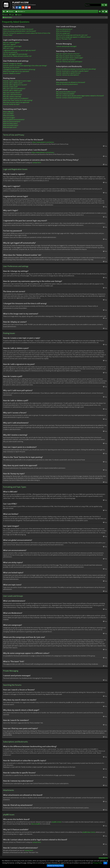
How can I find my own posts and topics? (69, 62)
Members (21, 11)
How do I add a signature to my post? (15, 85)
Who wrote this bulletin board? (66, 92)
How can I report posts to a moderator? (16, 98)
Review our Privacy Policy (55, 866)
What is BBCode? (8, 112)
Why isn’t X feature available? (65, 94)
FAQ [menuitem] (100, 12)
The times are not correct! (11, 67)
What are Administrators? (64, 29)
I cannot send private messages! (66, 46)
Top (106, 146)
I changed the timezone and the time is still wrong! (19, 69)
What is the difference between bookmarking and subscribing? (76, 69)
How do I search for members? (66, 60)
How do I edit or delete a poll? (13, 90)
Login (13, 15)
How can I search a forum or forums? (68, 54)
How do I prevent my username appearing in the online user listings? (25, 66)
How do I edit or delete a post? (13, 83)
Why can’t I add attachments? (13, 94)
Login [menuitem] (103, 12)
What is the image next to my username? (16, 71)
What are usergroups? (63, 33)
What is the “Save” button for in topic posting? (18, 100)
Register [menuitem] (107, 12)
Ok (105, 863)
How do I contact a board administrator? (69, 98)
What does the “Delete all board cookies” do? (17, 56)
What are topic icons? (10, 127)
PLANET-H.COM (20, 2)
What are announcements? (12, 121)
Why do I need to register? (11, 42)
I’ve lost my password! (10, 52)
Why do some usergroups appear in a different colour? (73, 37)
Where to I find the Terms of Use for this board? (18, 29)
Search (103, 5)
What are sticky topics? (10, 123)
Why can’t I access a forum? (12, 93)
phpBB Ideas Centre (89, 832)
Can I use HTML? (8, 114)
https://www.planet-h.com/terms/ (43, 142)
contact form (37, 162)
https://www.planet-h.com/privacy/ (43, 152)
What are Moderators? (63, 31)
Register (19, 15)
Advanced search (106, 5)
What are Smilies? (9, 116)
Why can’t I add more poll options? (14, 89)
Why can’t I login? (9, 48)
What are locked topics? (11, 125)
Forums (11, 11)
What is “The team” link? (64, 39)
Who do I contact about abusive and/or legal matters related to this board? (80, 96)
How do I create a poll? (10, 87)
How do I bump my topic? (11, 104)
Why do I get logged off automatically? (15, 54)
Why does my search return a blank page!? (70, 58)
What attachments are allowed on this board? (71, 82)
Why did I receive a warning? (12, 96)
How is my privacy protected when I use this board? (20, 31)
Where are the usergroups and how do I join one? (72, 35)
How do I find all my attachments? (67, 84)
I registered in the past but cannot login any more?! (19, 50)
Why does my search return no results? (69, 56)
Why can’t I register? (10, 44)
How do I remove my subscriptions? (68, 75)
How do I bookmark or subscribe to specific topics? (72, 71)
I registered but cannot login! (12, 46)
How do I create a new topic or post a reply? (17, 81)
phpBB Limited (57, 822)
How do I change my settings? (13, 64)
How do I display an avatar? (12, 73)
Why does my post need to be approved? (16, 102)
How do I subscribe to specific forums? (68, 73)
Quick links (4, 12)
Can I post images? (9, 118)
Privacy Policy (98, 863)
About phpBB (35, 824)
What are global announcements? (14, 120)
